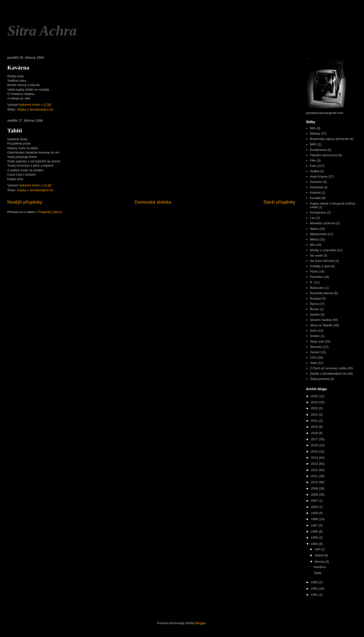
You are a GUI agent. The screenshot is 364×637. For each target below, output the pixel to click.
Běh (313, 128)
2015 (315, 452)
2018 (315, 433)
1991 (315, 595)
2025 (315, 396)
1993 (315, 582)
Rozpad (315, 298)
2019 (315, 427)
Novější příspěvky (25, 202)
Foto (313, 166)
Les (312, 218)
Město (314, 239)
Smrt (313, 331)
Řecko (314, 309)
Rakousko (317, 288)
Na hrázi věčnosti (322, 261)
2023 (315, 408)
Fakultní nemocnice (324, 155)
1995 (315, 538)
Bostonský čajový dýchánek (329, 139)
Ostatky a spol (320, 266)
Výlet (313, 363)
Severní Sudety (321, 320)
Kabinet (315, 193)
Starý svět (317, 341)
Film (313, 160)
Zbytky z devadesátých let (35, 109)
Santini (315, 314)
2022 (315, 415)
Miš (312, 245)
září (318, 549)
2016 (315, 445)
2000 (315, 507)
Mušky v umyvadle (323, 250)
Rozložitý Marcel (321, 293)
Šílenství (316, 347)
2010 (315, 482)
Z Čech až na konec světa (328, 368)
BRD (313, 144)
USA (313, 357)
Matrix (314, 229)
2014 (315, 458)
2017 (315, 439)
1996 (315, 531)
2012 (315, 470)
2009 (315, 488)
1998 (315, 519)
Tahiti (15, 130)
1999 (315, 513)
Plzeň (314, 271)
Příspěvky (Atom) (50, 212)
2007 (315, 501)
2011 (315, 476)
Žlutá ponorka (320, 379)
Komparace (318, 212)
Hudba (314, 171)
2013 (315, 464)
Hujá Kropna (319, 176)
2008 (315, 495)
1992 (315, 589)
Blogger (201, 623)
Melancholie (318, 234)
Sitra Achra (42, 31)
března (320, 562)
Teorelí (315, 352)
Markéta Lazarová (323, 223)
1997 (315, 525)
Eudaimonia (318, 150)
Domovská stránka (153, 202)
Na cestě (316, 255)
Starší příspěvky (279, 202)
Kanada (315, 198)
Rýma (314, 304)
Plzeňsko (316, 277)
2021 (315, 421)
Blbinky (315, 133)
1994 (315, 544)
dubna (320, 555)
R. (311, 282)
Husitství (316, 182)
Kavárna (18, 68)
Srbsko (315, 336)
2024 (315, 402)
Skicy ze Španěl (321, 325)
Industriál (316, 187)
